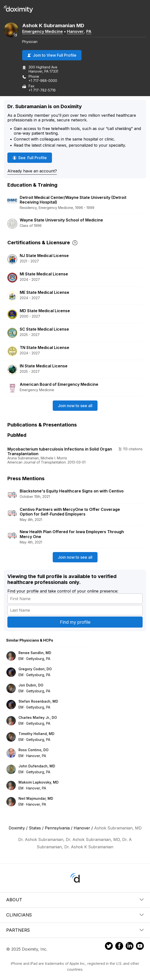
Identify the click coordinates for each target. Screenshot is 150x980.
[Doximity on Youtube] (140, 947)
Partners (75, 930)
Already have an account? (32, 171)
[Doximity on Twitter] (109, 947)
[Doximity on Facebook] (119, 947)
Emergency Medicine (42, 31)
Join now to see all (75, 406)
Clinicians (75, 915)
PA (89, 31)
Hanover (75, 31)
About (75, 900)
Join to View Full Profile (52, 55)
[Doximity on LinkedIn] (130, 947)
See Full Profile (32, 158)
